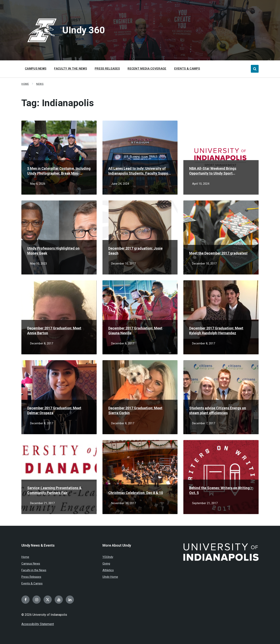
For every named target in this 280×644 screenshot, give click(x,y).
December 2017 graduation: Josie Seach (135, 251)
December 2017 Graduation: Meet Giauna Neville (135, 331)
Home (25, 84)
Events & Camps (32, 583)
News (40, 84)
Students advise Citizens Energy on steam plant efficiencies (218, 410)
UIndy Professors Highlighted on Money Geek (53, 251)
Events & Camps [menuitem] (187, 69)
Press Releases (31, 577)
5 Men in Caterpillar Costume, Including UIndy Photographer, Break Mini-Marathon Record (59, 171)
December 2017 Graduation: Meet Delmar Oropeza (54, 410)
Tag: (58, 103)
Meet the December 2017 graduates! (218, 253)
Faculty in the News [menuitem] (70, 69)
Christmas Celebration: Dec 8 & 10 (136, 493)
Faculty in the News (34, 570)
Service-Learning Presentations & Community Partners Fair (54, 490)
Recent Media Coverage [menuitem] (147, 69)
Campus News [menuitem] (36, 69)
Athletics (108, 570)
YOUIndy (108, 557)
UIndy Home (110, 577)
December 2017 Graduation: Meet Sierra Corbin (135, 410)
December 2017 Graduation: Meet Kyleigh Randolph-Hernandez (216, 331)
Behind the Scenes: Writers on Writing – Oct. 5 (221, 490)
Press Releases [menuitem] (107, 69)
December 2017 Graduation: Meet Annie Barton (54, 331)
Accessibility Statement (38, 624)
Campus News (31, 564)
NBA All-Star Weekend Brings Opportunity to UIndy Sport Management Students (213, 171)
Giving (106, 564)
